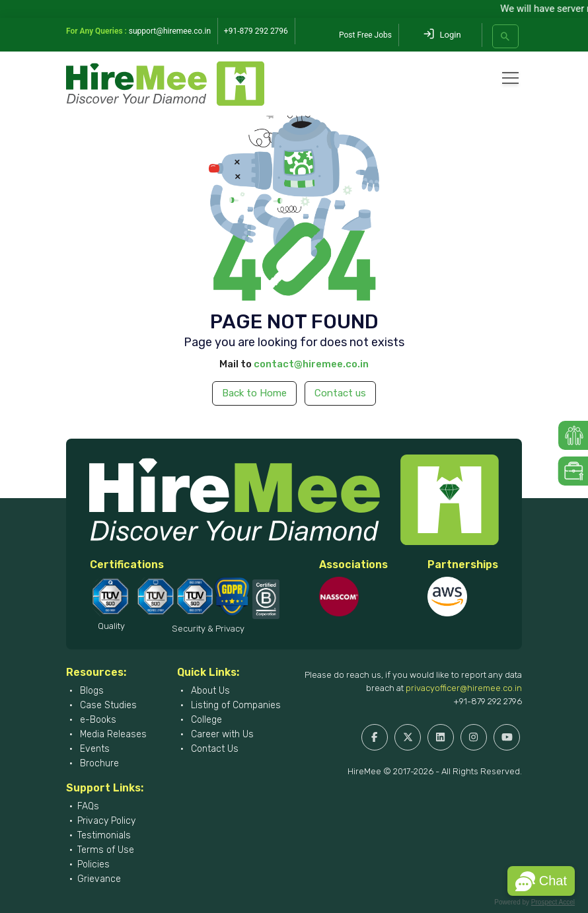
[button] (541, 881)
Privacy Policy (106, 821)
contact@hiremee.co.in (311, 364)
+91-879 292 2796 (488, 701)
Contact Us (213, 749)
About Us (209, 691)
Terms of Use (106, 850)
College (205, 720)
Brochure (98, 763)
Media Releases (112, 734)
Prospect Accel (553, 902)
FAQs (88, 806)
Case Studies (107, 705)
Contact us (340, 393)
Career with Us (221, 734)
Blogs (91, 691)
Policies (93, 864)
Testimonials (104, 835)
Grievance (99, 879)
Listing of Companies (235, 705)
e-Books (97, 720)
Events (93, 749)
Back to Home (254, 393)
